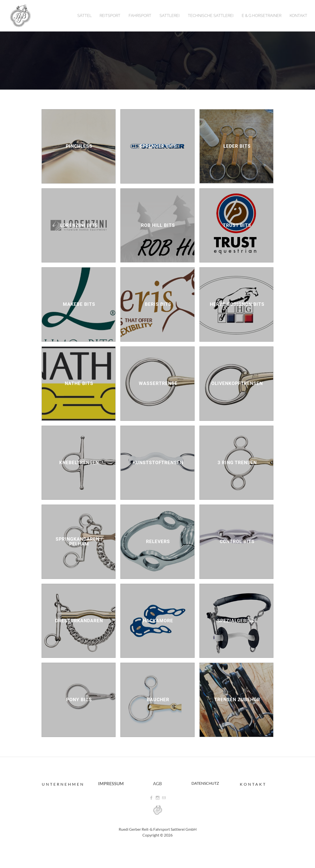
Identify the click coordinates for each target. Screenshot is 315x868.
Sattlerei (170, 16)
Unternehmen (63, 784)
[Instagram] (158, 798)
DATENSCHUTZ (205, 783)
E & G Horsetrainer (262, 16)
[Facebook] (151, 798)
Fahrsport (140, 16)
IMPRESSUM (111, 784)
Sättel (84, 16)
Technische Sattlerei (211, 16)
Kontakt (298, 16)
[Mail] (164, 798)
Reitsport (110, 16)
